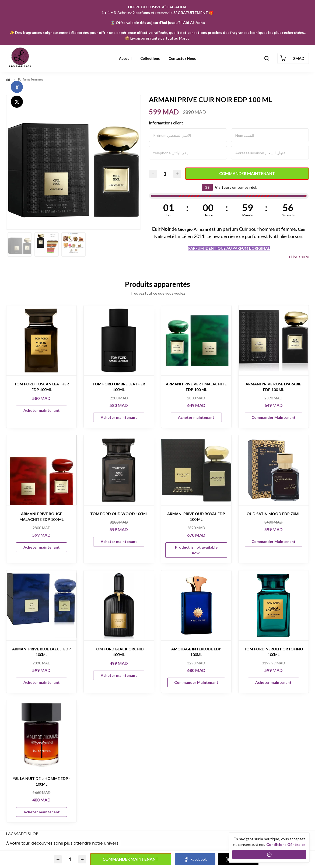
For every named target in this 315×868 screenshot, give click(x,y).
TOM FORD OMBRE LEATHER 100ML (119, 387)
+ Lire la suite (299, 257)
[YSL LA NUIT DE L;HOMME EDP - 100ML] (41, 735)
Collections (150, 58)
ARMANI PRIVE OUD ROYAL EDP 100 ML (196, 517)
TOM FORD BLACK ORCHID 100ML (119, 652)
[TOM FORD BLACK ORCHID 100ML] (119, 605)
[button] (267, 58)
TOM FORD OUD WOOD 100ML (119, 514)
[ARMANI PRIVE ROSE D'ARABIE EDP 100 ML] (274, 340)
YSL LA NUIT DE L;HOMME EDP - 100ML (42, 781)
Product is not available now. (196, 550)
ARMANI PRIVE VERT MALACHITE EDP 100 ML (196, 387)
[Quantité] (165, 174)
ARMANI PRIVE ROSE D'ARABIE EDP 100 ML (273, 387)
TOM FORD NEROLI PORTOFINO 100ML (274, 652)
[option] (73, 162)
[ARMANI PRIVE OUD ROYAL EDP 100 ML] (196, 470)
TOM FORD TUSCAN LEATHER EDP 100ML (41, 387)
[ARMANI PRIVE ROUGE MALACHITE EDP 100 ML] (41, 470)
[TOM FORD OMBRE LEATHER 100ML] (119, 340)
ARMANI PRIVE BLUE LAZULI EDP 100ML (41, 652)
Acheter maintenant (42, 410)
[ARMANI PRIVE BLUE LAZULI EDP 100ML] (41, 605)
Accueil (125, 58)
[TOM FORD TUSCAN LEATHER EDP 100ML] (41, 340)
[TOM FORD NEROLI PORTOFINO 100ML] (274, 605)
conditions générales (286, 844)
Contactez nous (182, 58)
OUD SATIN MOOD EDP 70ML (273, 514)
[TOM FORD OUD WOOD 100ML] (119, 470)
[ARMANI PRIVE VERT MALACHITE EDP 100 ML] (196, 340)
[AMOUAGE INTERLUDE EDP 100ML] (196, 605)
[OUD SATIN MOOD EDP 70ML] (274, 470)
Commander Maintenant (247, 173)
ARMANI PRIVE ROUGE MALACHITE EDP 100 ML (41, 517)
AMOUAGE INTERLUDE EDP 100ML (196, 652)
